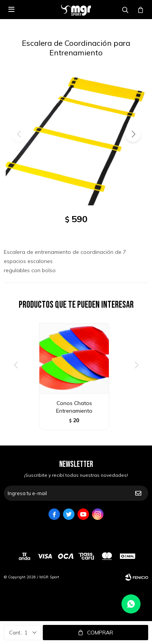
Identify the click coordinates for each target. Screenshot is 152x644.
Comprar (100, 633)
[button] (133, 134)
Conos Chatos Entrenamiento (74, 407)
